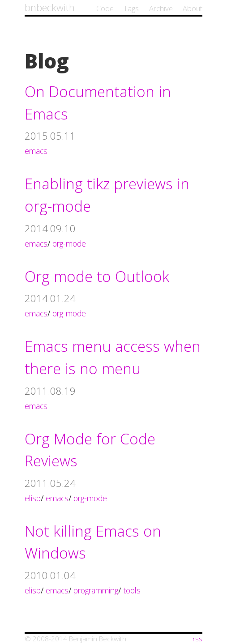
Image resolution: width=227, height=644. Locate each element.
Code (105, 8)
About (193, 8)
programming (96, 590)
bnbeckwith (50, 7)
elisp (33, 498)
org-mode (69, 243)
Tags (131, 8)
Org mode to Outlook (97, 276)
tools (132, 590)
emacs (36, 151)
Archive (161, 8)
